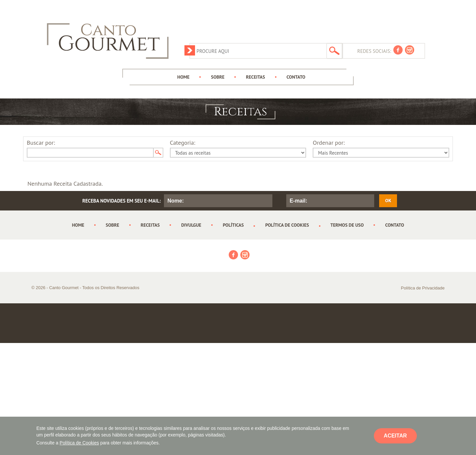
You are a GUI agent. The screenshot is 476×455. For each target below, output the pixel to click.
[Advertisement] (305, 21)
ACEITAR (395, 436)
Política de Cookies (79, 443)
